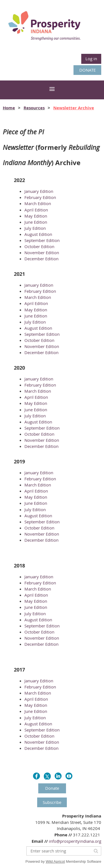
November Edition (42, 253)
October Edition (39, 246)
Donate (52, 788)
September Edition (42, 240)
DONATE (87, 70)
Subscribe (52, 802)
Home (9, 108)
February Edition (40, 197)
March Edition (38, 203)
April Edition (36, 210)
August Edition (38, 234)
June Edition (36, 222)
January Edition (39, 191)
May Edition (36, 216)
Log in (91, 59)
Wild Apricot (55, 861)
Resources (34, 108)
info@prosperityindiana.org (75, 841)
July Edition (35, 228)
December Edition (41, 259)
